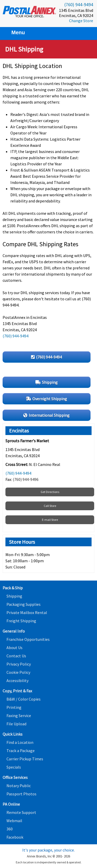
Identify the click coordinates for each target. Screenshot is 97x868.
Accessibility (17, 680)
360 (10, 829)
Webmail (14, 821)
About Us (14, 648)
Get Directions (50, 492)
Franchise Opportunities (28, 639)
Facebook (15, 837)
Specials (14, 767)
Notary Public (19, 786)
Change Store (81, 21)
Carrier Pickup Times (25, 759)
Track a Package (21, 751)
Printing (14, 707)
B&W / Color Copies (24, 699)
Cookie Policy (18, 672)
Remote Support (21, 812)
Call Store (50, 506)
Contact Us (16, 656)
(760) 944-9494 (79, 5)
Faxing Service (19, 716)
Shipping (14, 596)
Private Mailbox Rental (27, 612)
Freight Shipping (21, 621)
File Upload (16, 724)
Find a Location (20, 742)
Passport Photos (21, 794)
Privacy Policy (19, 664)
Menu (15, 32)
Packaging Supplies (24, 604)
